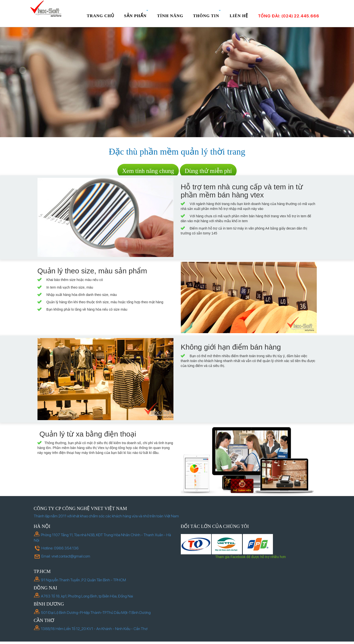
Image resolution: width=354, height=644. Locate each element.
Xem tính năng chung (148, 171)
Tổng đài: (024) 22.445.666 (289, 16)
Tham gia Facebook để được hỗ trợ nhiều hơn (250, 557)
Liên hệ (239, 16)
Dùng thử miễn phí (208, 171)
